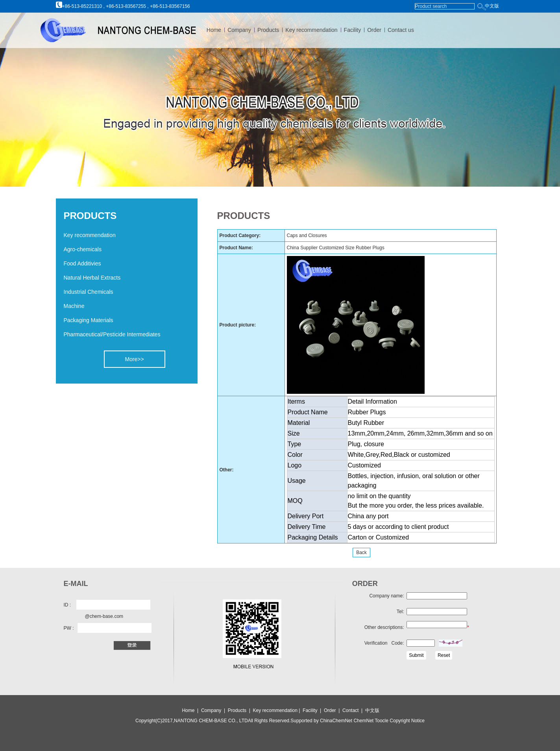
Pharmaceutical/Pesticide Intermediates (112, 334)
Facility (353, 30)
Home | (190, 710)
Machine (74, 306)
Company (239, 30)
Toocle (381, 721)
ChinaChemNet (336, 721)
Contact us (401, 30)
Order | (333, 710)
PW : (69, 628)
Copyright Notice (407, 721)
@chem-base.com (104, 616)
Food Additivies (82, 263)
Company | (214, 710)
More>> (134, 359)
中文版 (492, 6)
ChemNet (363, 721)
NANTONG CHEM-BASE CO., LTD (211, 721)
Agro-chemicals (83, 249)
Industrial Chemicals (89, 292)
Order (374, 30)
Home (214, 30)
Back (361, 553)
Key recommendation (311, 30)
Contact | (354, 710)
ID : (67, 605)
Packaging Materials (89, 320)
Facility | (312, 710)
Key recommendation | (277, 710)
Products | (240, 710)
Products (268, 30)
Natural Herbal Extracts (92, 278)
